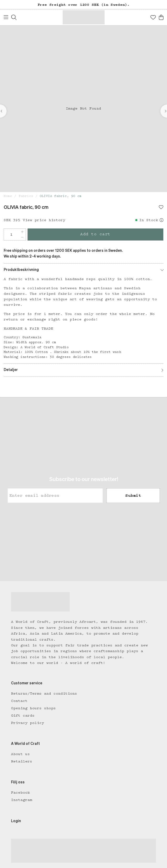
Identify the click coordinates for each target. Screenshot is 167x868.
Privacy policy (28, 723)
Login (16, 821)
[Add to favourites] (161, 208)
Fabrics (26, 196)
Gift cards (23, 716)
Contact (19, 701)
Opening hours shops (33, 708)
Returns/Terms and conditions (44, 694)
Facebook (20, 793)
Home (8, 196)
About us (20, 754)
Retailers (22, 761)
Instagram (22, 800)
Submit (133, 496)
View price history (44, 220)
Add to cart (95, 234)
